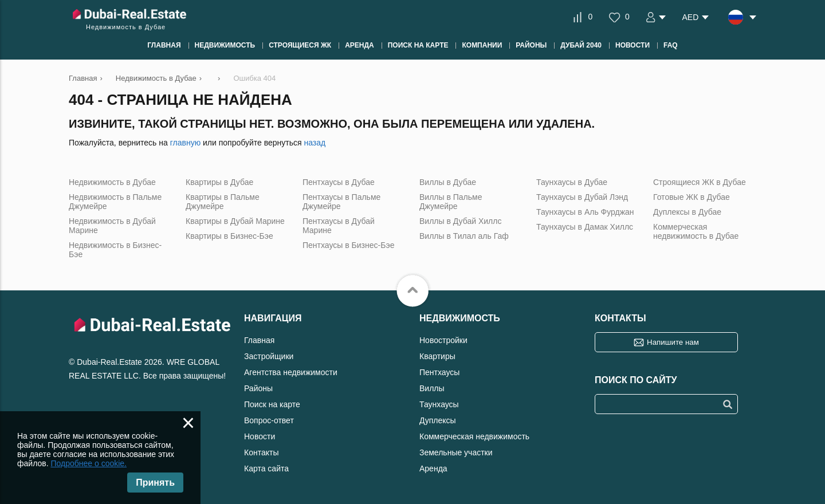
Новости (260, 436)
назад (315, 143)
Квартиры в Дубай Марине (235, 221)
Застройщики (269, 356)
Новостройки (443, 340)
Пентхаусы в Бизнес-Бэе (348, 245)
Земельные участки (456, 452)
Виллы (432, 388)
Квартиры (437, 356)
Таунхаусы (439, 404)
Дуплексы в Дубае (687, 212)
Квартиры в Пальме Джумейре (223, 202)
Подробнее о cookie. (89, 463)
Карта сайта (266, 468)
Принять (155, 483)
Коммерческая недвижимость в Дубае (696, 231)
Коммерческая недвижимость (474, 436)
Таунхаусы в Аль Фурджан (585, 212)
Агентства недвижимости (291, 372)
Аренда (433, 468)
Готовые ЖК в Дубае (692, 197)
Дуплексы (438, 420)
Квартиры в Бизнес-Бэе (229, 236)
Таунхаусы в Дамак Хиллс (585, 227)
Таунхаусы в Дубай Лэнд (582, 197)
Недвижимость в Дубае (112, 182)
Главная (259, 340)
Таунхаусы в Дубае (572, 182)
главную (185, 143)
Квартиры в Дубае (219, 182)
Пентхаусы (439, 372)
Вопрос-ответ (269, 420)
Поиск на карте (272, 404)
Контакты (261, 452)
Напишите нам (673, 342)
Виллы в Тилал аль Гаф (464, 236)
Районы (258, 388)
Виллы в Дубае (448, 182)
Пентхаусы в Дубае (339, 182)
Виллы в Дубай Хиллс (460, 221)
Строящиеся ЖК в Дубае (700, 182)
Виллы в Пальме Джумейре (451, 202)
